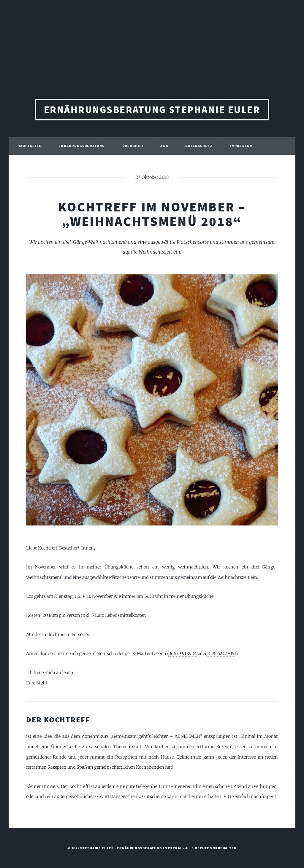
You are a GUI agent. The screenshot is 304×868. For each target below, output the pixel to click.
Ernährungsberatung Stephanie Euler (152, 111)
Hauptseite (29, 147)
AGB (164, 147)
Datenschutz (199, 147)
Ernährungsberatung (82, 147)
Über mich (133, 147)
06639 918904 (183, 654)
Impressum (241, 147)
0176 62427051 (222, 654)
